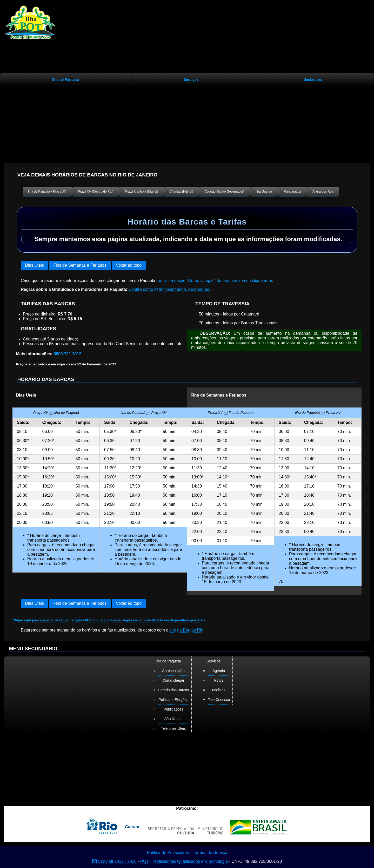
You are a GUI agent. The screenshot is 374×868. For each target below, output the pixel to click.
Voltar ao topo (129, 265)
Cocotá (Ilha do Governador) (224, 192)
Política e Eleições (173, 700)
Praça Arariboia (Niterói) (141, 192)
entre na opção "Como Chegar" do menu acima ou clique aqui (215, 281)
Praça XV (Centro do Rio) (96, 192)
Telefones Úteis (173, 728)
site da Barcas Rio (186, 630)
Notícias (219, 690)
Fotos (219, 680)
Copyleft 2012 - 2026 (114, 861)
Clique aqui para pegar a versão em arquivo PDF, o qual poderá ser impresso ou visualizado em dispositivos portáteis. (109, 620)
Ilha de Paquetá (66, 80)
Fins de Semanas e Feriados (80, 265)
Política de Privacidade (168, 853)
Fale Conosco (219, 700)
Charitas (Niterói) (181, 192)
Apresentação (173, 671)
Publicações (173, 709)
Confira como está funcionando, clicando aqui (170, 289)
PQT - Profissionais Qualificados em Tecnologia (184, 861)
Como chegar (173, 680)
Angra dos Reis (323, 192)
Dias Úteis (34, 265)
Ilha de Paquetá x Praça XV (47, 192)
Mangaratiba (292, 192)
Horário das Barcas (173, 690)
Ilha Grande (264, 192)
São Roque (173, 719)
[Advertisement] (187, 122)
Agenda (219, 671)
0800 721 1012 (67, 354)
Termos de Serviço (210, 853)
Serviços (191, 80)
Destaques (313, 80)
